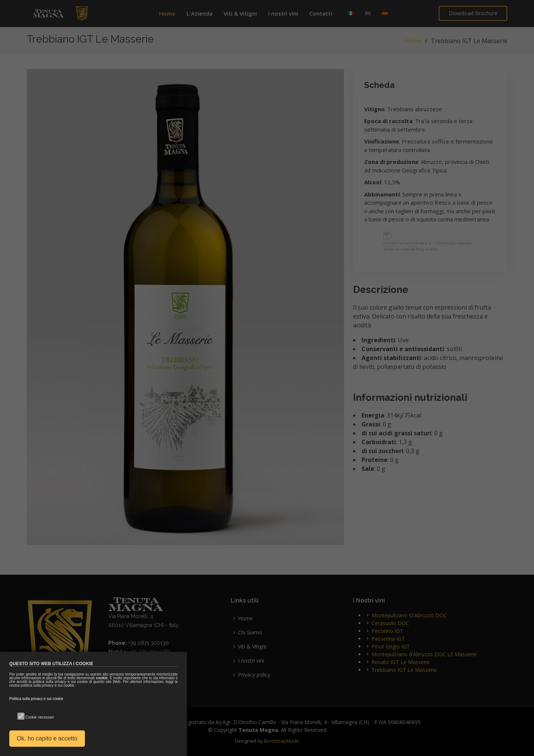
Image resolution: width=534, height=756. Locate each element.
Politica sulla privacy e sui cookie (36, 699)
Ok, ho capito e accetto (47, 738)
